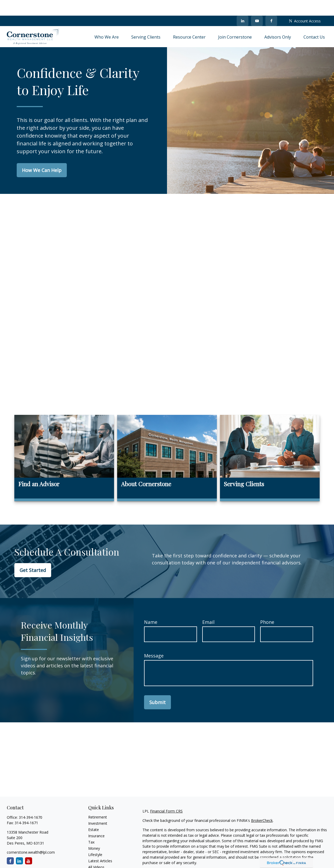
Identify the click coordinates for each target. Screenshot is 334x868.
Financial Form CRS (166, 795)
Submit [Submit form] (157, 687)
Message (154, 640)
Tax (91, 826)
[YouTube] (257, 5)
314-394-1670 (31, 802)
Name (151, 606)
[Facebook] (271, 5)
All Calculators (100, 858)
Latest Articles (100, 845)
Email (208, 606)
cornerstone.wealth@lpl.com (31, 837)
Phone (267, 606)
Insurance (96, 820)
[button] (107, 21)
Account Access (305, 5)
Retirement (98, 801)
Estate (94, 814)
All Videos (96, 851)
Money (94, 833)
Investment (98, 808)
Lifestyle (95, 839)
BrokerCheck (262, 805)
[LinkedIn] (243, 5)
